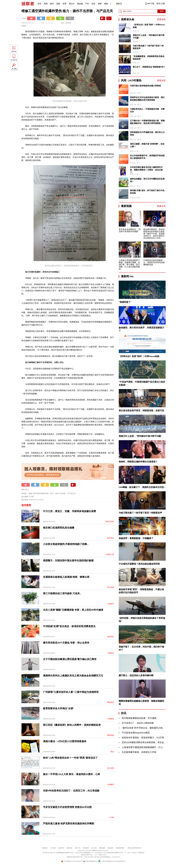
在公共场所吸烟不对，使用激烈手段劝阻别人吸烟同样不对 (147, 157)
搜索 (162, 11)
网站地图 (102, 848)
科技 (93, 4)
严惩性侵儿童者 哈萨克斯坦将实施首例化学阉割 (69, 823)
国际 (58, 4)
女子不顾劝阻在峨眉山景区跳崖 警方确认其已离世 (70, 659)
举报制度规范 (120, 848)
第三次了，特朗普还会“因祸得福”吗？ (149, 67)
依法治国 (111, 587)
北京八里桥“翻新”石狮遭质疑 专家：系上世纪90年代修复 (73, 610)
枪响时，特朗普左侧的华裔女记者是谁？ (138, 462)
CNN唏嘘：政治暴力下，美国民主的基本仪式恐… (142, 487)
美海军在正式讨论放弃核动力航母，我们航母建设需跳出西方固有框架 (147, 99)
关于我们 (53, 848)
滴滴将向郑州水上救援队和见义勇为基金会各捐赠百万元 (73, 676)
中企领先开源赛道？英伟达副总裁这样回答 (139, 564)
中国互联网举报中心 (91, 861)
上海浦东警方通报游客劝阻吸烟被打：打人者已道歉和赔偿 (150, 747)
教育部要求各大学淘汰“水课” (58, 708)
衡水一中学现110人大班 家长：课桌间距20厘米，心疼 (72, 774)
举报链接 (110, 848)
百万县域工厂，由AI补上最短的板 (138, 723)
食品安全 (111, 637)
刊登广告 (78, 848)
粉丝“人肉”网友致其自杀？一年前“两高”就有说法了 (70, 758)
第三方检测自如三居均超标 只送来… (62, 593)
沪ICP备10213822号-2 (49, 853)
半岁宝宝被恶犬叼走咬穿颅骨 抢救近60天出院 (67, 807)
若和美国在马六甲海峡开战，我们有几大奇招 (147, 134)
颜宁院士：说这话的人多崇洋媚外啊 (136, 675)
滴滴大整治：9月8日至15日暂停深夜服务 (65, 741)
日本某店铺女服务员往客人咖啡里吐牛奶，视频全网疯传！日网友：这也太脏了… (146, 170)
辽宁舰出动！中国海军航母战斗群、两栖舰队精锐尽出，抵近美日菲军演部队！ (147, 122)
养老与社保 (110, 522)
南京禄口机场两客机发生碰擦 (59, 528)
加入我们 (94, 848)
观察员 (118, 4)
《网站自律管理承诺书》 (135, 848)
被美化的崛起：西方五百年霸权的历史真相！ (147, 180)
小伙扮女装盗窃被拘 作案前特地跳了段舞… (66, 544)
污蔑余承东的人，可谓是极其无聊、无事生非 (147, 110)
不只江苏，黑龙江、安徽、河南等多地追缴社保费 (69, 511)
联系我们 (45, 848)
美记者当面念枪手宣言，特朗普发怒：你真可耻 (141, 411)
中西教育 (111, 719)
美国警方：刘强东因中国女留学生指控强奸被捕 (68, 561)
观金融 (80, 4)
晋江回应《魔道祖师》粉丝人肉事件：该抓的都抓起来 (72, 725)
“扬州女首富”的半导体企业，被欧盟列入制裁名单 (145, 728)
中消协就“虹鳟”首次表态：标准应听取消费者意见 (69, 626)
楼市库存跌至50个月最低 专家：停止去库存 (66, 643)
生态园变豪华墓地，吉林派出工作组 (139, 752)
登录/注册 (161, 4)
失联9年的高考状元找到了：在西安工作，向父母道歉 (71, 791)
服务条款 (69, 848)
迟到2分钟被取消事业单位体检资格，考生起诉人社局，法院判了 (153, 742)
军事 (65, 4)
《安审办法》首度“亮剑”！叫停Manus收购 (149, 26)
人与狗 (111, 817)
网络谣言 (111, 702)
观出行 (72, 4)
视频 (106, 4)
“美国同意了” (125, 302)
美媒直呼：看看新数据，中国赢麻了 (136, 538)
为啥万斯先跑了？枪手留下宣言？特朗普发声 (148, 47)
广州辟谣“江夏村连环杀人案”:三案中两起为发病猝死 (71, 692)
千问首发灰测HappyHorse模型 (136, 733)
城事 (100, 4)
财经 (52, 4)
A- (47, 23)
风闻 (46, 4)
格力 (27, 490)
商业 (112, 752)
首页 (39, 4)
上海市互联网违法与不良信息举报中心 (112, 861)
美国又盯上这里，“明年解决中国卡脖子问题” (149, 37)
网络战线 (111, 735)
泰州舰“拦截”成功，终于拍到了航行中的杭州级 (147, 192)
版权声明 (61, 848)
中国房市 (111, 604)
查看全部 (161, 19)
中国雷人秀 (110, 554)
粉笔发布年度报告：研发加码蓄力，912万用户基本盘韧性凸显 (151, 738)
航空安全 (111, 538)
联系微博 (86, 848)
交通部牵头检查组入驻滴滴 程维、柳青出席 (66, 577)
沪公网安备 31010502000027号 (72, 861)
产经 (87, 4)
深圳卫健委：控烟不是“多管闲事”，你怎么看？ (147, 145)
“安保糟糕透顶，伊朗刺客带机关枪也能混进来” (149, 58)
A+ (52, 23)
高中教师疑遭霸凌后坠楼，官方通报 (139, 718)
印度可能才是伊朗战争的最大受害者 (145, 86)
